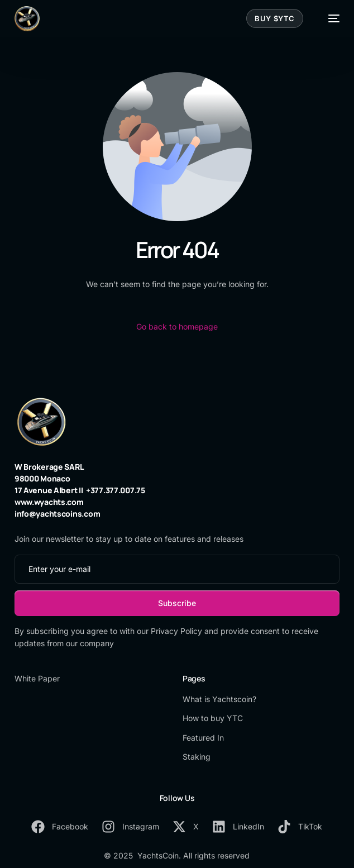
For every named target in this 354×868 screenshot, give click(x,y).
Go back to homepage (177, 326)
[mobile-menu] (328, 19)
